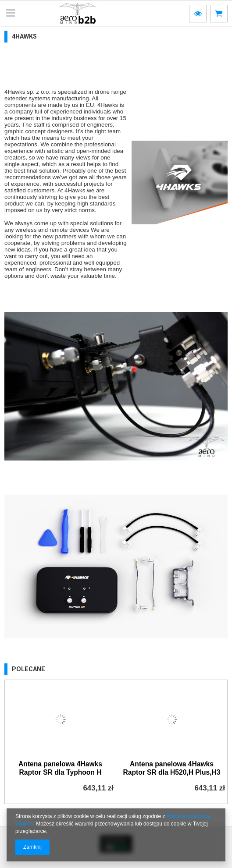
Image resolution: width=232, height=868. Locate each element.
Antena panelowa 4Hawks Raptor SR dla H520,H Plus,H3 (171, 768)
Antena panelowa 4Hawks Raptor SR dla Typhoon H (60, 768)
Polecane (29, 669)
